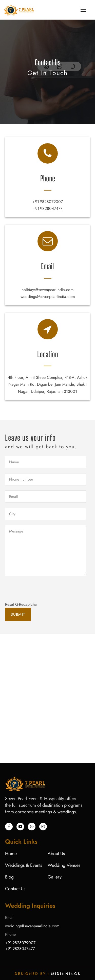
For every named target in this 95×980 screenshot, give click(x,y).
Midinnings (66, 974)
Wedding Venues (64, 865)
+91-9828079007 (48, 202)
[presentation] (44, 591)
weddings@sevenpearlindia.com (48, 297)
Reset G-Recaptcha (21, 604)
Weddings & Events (24, 865)
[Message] (46, 551)
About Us (56, 854)
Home (11, 854)
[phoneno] (46, 479)
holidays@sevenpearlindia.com (48, 290)
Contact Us (15, 889)
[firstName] (46, 462)
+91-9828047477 (48, 208)
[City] (46, 514)
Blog (9, 877)
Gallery (55, 877)
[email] (46, 497)
